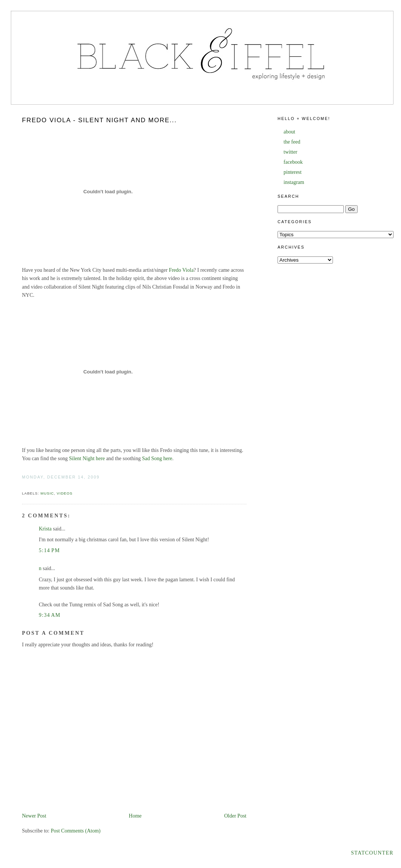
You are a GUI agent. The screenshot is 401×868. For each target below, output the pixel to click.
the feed (292, 142)
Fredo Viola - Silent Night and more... (100, 120)
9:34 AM (50, 615)
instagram (294, 182)
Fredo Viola (181, 270)
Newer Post (34, 816)
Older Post (235, 816)
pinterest (293, 172)
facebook (293, 162)
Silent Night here (87, 458)
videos (65, 493)
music (47, 493)
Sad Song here (157, 458)
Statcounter (372, 853)
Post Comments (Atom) (76, 831)
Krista (45, 529)
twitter (290, 152)
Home (135, 816)
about (289, 132)
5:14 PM (50, 550)
